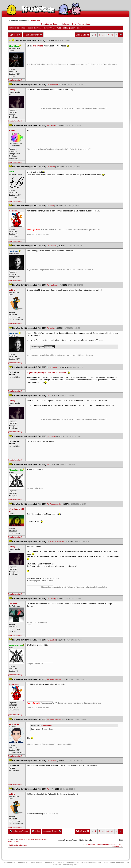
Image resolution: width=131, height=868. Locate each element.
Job (75, 865)
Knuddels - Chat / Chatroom (107, 844)
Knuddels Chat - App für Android (29, 863)
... (103, 35)
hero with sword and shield (37, 839)
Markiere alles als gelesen (18, 845)
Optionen (15, 35)
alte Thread (38, 46)
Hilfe (74, 24)
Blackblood (23, 839)
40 (108, 35)
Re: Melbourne (52, 246)
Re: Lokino (51, 328)
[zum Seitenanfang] (15, 80)
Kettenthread (50, 28)
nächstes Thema (52, 831)
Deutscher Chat (9, 863)
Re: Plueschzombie (54, 504)
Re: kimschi (51, 167)
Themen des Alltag (34, 28)
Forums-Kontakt (89, 844)
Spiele (99, 863)
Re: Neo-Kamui (52, 285)
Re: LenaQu (51, 125)
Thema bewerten (33, 35)
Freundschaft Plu (88, 863)
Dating (105, 863)
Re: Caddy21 (52, 640)
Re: (49, 396)
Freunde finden (73, 863)
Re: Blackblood (52, 85)
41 (112, 35)
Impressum (67, 865)
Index (36, 831)
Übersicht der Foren (50, 24)
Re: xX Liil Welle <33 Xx (55, 542)
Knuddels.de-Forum (17, 28)
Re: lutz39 (51, 206)
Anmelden (35, 21)
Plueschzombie (46, 726)
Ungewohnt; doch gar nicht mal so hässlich (47, 373)
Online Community (117, 863)
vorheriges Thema (19, 831)
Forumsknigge (84, 24)
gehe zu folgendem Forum (67, 840)
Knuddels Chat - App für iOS (54, 863)
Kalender (66, 24)
